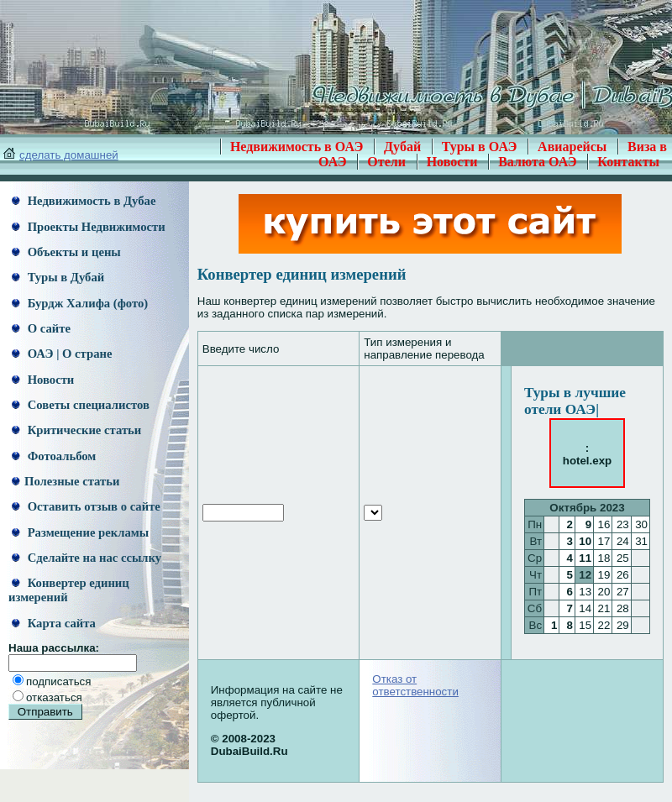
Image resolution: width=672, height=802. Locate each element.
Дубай (402, 147)
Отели (386, 162)
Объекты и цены (66, 252)
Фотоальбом (54, 456)
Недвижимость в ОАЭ (297, 147)
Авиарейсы (572, 147)
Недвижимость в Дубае (84, 201)
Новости (452, 162)
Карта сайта (54, 623)
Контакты (628, 162)
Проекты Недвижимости (89, 227)
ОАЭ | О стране (62, 354)
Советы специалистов (81, 405)
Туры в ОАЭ (480, 147)
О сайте (41, 328)
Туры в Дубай (58, 277)
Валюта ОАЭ (538, 162)
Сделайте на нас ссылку (87, 558)
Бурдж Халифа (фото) (80, 303)
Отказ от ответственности (415, 685)
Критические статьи (76, 430)
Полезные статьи (66, 481)
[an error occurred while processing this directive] (373, 513)
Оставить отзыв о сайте (86, 506)
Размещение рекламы (80, 532)
